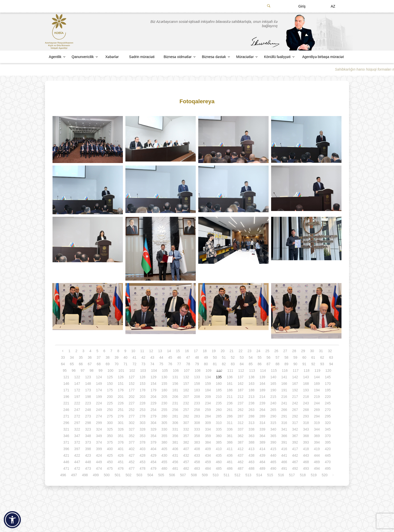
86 (260, 364)
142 (295, 377)
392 (295, 442)
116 (285, 370)
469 (317, 462)
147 (77, 384)
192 (295, 390)
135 (219, 377)
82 (224, 364)
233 (197, 403)
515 (270, 475)
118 (306, 370)
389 (262, 442)
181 (175, 390)
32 (330, 351)
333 (197, 429)
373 (88, 442)
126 (121, 377)
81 (215, 364)
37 (99, 357)
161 (230, 384)
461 (230, 462)
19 (214, 351)
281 (175, 416)
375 (110, 442)
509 (205, 475)
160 (219, 384)
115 (274, 370)
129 (153, 377)
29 (303, 351)
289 (262, 416)
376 (121, 442)
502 (129, 475)
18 (205, 351)
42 (143, 357)
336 (230, 429)
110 (219, 370)
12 (151, 351)
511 (227, 475)
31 (321, 351)
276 (121, 416)
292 (295, 416)
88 (277, 364)
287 (241, 416)
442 (295, 455)
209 (208, 397)
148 (88, 384)
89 (286, 364)
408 (197, 449)
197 (77, 397)
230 (164, 403)
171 (66, 390)
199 (99, 397)
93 (322, 364)
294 (317, 416)
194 (317, 390)
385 (219, 442)
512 (237, 475)
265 (273, 410)
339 (262, 429)
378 (143, 442)
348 (88, 436)
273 (88, 416)
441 (284, 455)
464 (262, 462)
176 (121, 390)
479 (153, 468)
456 (175, 462)
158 (197, 384)
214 (262, 397)
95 (65, 370)
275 (110, 416)
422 (77, 455)
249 (99, 410)
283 (197, 416)
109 (208, 370)
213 (251, 397)
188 (251, 390)
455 (164, 462)
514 (259, 475)
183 (197, 390)
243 (306, 403)
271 (66, 416)
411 (230, 449)
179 (153, 390)
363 (251, 436)
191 (284, 390)
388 (251, 442)
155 (164, 384)
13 (160, 351)
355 (164, 436)
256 (175, 410)
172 (77, 390)
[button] (12, 520)
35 (81, 357)
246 (66, 410)
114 (263, 370)
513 (248, 475)
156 (175, 384)
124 (99, 377)
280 (164, 416)
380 (164, 442)
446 (66, 462)
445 (328, 455)
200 (110, 397)
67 (90, 364)
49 (206, 357)
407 (186, 449)
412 (241, 449)
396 (66, 449)
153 (143, 384)
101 (121, 370)
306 (175, 423)
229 (153, 403)
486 (230, 468)
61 (313, 357)
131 (175, 377)
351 (121, 436)
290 (273, 416)
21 (232, 351)
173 (88, 390)
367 (295, 436)
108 (198, 370)
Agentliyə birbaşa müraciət (323, 57)
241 (284, 403)
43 (152, 357)
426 (121, 455)
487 (241, 468)
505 (161, 475)
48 (197, 357)
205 (164, 397)
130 (164, 377)
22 (240, 351)
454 (153, 462)
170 (328, 384)
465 (273, 462)
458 (197, 462)
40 (126, 357)
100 (110, 370)
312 (241, 423)
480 (164, 468)
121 (66, 377)
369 (317, 436)
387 (241, 442)
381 (175, 442)
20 (223, 351)
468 (306, 462)
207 (186, 397)
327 (132, 429)
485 (219, 468)
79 (197, 364)
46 (179, 357)
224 (99, 403)
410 (219, 449)
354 (153, 436)
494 (317, 468)
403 (143, 449)
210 (219, 397)
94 (331, 364)
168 (306, 384)
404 (153, 449)
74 (152, 364)
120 (328, 370)
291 (284, 416)
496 (63, 475)
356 (175, 436)
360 (219, 436)
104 (154, 370)
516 (281, 475)
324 (99, 429)
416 (284, 449)
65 (72, 364)
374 (99, 442)
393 (306, 442)
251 (121, 410)
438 (251, 455)
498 (85, 475)
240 (273, 403)
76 (170, 364)
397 (77, 449)
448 (88, 462)
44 (161, 357)
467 (295, 462)
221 (66, 403)
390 (273, 442)
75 (161, 364)
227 (132, 403)
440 (273, 455)
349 (99, 436)
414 (262, 449)
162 (241, 384)
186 (230, 390)
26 (276, 351)
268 (306, 410)
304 (153, 423)
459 (208, 462)
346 (66, 436)
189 (262, 390)
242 (295, 403)
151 (121, 384)
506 (172, 475)
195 (328, 390)
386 (230, 442)
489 (262, 468)
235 (219, 403)
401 (121, 449)
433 (197, 455)
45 (170, 357)
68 (99, 364)
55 (260, 357)
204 (153, 397)
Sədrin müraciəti (142, 57)
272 (77, 416)
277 (132, 416)
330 (164, 429)
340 (273, 429)
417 (295, 449)
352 (132, 436)
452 (132, 462)
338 (251, 429)
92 (313, 364)
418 (306, 449)
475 (110, 468)
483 (197, 468)
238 (251, 403)
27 (285, 351)
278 (143, 416)
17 (196, 351)
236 (230, 403)
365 (273, 436)
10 (133, 351)
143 (306, 377)
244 (317, 403)
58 (286, 357)
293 (306, 416)
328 (143, 429)
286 (230, 416)
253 (143, 410)
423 (88, 455)
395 (328, 442)
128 (143, 377)
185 (219, 390)
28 (294, 351)
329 (153, 429)
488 (251, 468)
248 (88, 410)
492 (295, 468)
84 (242, 364)
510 (216, 475)
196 (66, 397)
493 (306, 468)
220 (328, 397)
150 (110, 384)
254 (153, 410)
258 (197, 410)
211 (230, 397)
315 (273, 423)
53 (242, 357)
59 (295, 357)
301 (121, 423)
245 (328, 403)
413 (251, 449)
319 (317, 423)
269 (317, 410)
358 (197, 436)
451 (121, 462)
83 (233, 364)
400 (110, 449)
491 (284, 468)
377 (132, 442)
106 (176, 370)
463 (251, 462)
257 (186, 410)
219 (317, 397)
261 (230, 410)
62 (322, 357)
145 (328, 377)
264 (262, 410)
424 (99, 455)
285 (219, 416)
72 (134, 364)
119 (317, 370)
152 (132, 384)
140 (273, 377)
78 (188, 364)
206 (175, 397)
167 (295, 384)
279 (153, 416)
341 (284, 429)
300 (110, 423)
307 (186, 423)
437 (241, 455)
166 (284, 384)
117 (296, 370)
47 (188, 357)
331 (175, 429)
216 (284, 397)
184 (208, 390)
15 (178, 351)
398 (88, 449)
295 (328, 416)
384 (208, 442)
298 (88, 423)
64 (63, 364)
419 (317, 449)
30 (312, 351)
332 (186, 429)
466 (284, 462)
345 (328, 429)
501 (117, 475)
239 (262, 403)
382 (186, 442)
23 (250, 351)
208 (197, 397)
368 (306, 436)
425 (110, 455)
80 (206, 364)
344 (317, 429)
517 (292, 475)
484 (208, 468)
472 (77, 468)
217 (295, 397)
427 (132, 455)
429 (153, 455)
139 (262, 377)
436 (230, 455)
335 (219, 429)
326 (121, 429)
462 (241, 462)
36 (90, 357)
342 (295, 429)
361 (230, 436)
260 (219, 410)
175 (110, 390)
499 (96, 475)
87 (269, 364)
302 (132, 423)
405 (164, 449)
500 (107, 475)
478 (143, 468)
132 (186, 377)
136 (230, 377)
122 (77, 377)
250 (110, 410)
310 (219, 423)
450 (110, 462)
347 (77, 436)
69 (108, 364)
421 (66, 455)
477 (132, 468)
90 (295, 364)
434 (208, 455)
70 (117, 364)
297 (77, 423)
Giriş (302, 6)
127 (132, 377)
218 (306, 397)
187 (241, 390)
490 (273, 468)
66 (81, 364)
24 (259, 351)
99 (101, 370)
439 (262, 455)
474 (99, 468)
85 (251, 364)
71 (126, 364)
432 (186, 455)
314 (262, 423)
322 (77, 429)
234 (208, 403)
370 (328, 436)
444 (317, 455)
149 (99, 384)
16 (187, 351)
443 (306, 455)
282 (186, 416)
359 (208, 436)
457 (186, 462)
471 (66, 468)
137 (241, 377)
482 (186, 468)
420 (328, 449)
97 (83, 370)
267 (295, 410)
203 (143, 397)
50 (215, 357)
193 (306, 390)
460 (219, 462)
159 (208, 384)
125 (110, 377)
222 (77, 403)
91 (304, 364)
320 (328, 423)
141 (284, 377)
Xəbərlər (112, 57)
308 (197, 423)
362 (241, 436)
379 (153, 442)
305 (164, 423)
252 (132, 410)
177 (132, 390)
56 (269, 357)
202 (132, 397)
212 (241, 397)
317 (295, 423)
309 (208, 423)
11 (142, 351)
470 (328, 462)
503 (139, 475)
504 (150, 475)
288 (251, 416)
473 (88, 468)
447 (77, 462)
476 (121, 468)
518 (303, 475)
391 (284, 442)
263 (251, 410)
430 (164, 455)
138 (251, 377)
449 (99, 462)
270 (328, 410)
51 (224, 357)
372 (77, 442)
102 (132, 370)
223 (88, 403)
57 (277, 357)
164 (262, 384)
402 (132, 449)
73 (143, 364)
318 (306, 423)
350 (110, 436)
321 (66, 429)
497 (74, 475)
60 (304, 357)
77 (179, 364)
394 (317, 442)
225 (110, 403)
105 (165, 370)
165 (273, 384)
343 (306, 429)
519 (314, 475)
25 (267, 351)
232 (186, 403)
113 (252, 370)
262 (241, 410)
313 (251, 423)
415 (273, 449)
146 (66, 384)
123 (88, 377)
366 (284, 436)
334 (208, 429)
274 (99, 416)
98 (92, 370)
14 (169, 351)
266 (284, 410)
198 (88, 397)
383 (197, 442)
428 (143, 455)
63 (331, 357)
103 (143, 370)
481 (175, 468)
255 (164, 410)
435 (219, 455)
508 (194, 475)
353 (143, 436)
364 (262, 436)
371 (66, 442)
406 (175, 449)
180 (164, 390)
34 (72, 357)
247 (77, 410)
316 (284, 423)
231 (175, 403)
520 (325, 475)
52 (233, 357)
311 (230, 423)
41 (134, 357)
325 (110, 429)
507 (183, 475)
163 (251, 384)
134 (208, 377)
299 (99, 423)
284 (208, 416)
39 (117, 357)
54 (251, 357)
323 (88, 429)
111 (230, 370)
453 (143, 462)
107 (187, 370)
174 (99, 390)
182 (186, 390)
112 (241, 370)
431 (175, 455)
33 (63, 357)
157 (186, 384)
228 (143, 403)
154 (153, 384)
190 (273, 390)
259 (208, 410)
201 (121, 397)
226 (121, 403)
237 (241, 403)
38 (108, 357)
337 (241, 429)
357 (186, 436)
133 (197, 377)
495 (328, 468)
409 (208, 449)
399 (99, 449)
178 (143, 390)
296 (66, 423)
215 (273, 397)
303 (143, 423)
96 (74, 370)
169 (317, 384)
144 (317, 377)
